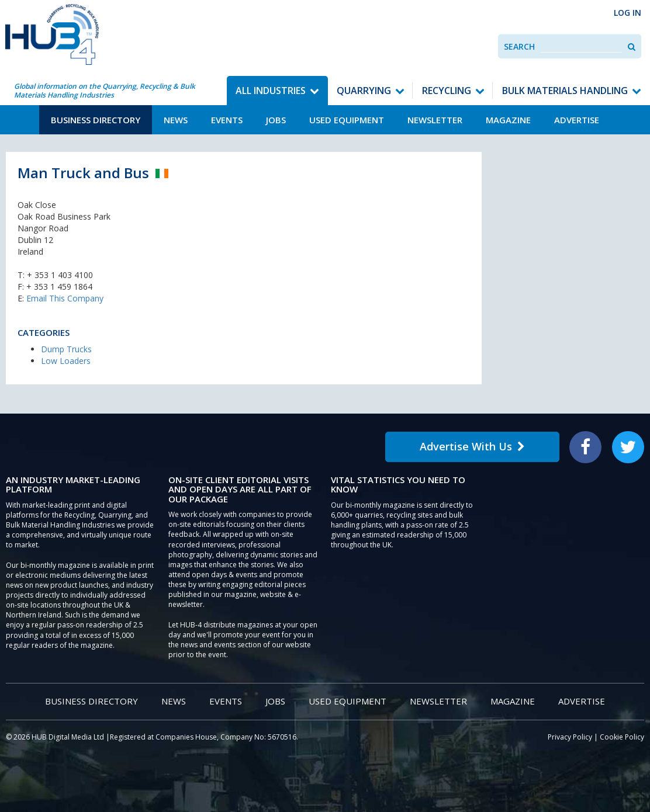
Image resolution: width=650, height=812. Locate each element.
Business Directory (96, 120)
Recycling (447, 91)
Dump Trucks (66, 349)
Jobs (276, 120)
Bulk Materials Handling (565, 91)
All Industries (271, 91)
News (176, 120)
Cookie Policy (622, 737)
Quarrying (364, 91)
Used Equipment (347, 120)
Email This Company (65, 298)
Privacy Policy (570, 737)
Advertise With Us (472, 446)
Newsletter (435, 120)
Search (519, 46)
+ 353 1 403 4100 (60, 275)
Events (227, 120)
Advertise (577, 120)
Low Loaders (66, 361)
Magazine (508, 120)
